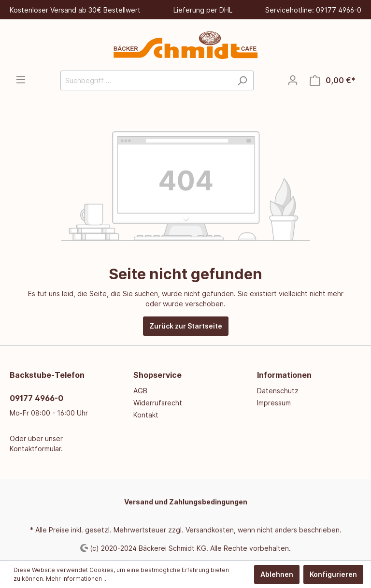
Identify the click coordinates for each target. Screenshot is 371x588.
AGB (140, 391)
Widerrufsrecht (158, 403)
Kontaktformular (35, 449)
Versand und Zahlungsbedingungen (186, 502)
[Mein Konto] (293, 80)
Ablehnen (277, 574)
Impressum (274, 403)
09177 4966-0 (36, 398)
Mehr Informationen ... (77, 579)
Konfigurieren (333, 574)
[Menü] (21, 80)
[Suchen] (242, 80)
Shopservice (157, 375)
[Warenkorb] (333, 80)
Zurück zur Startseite (186, 326)
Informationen (284, 375)
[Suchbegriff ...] (146, 80)
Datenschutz (278, 391)
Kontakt (146, 415)
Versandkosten (210, 530)
